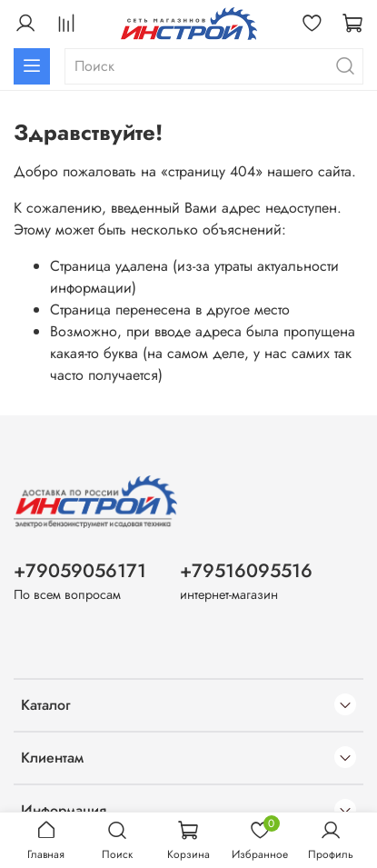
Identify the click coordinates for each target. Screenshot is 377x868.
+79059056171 (80, 571)
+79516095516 (246, 571)
